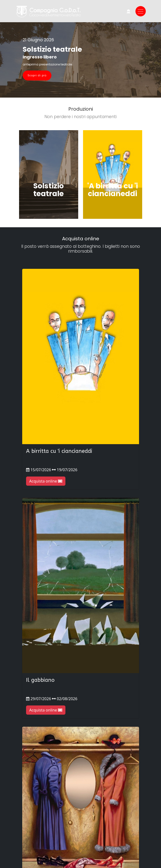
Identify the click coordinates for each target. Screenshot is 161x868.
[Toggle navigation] (141, 11)
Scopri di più (37, 75)
